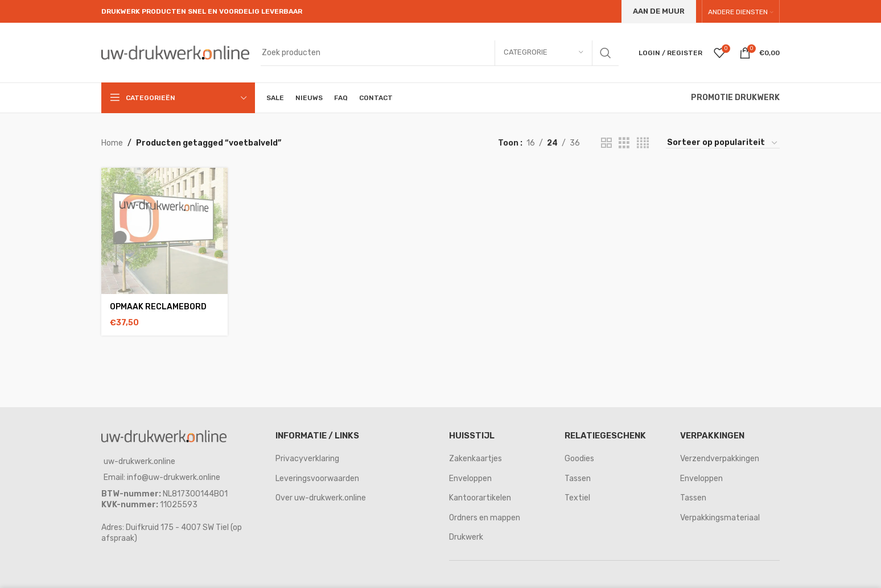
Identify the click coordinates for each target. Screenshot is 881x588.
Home (112, 143)
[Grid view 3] (624, 143)
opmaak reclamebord (158, 307)
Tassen (578, 479)
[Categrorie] (544, 53)
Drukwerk (466, 537)
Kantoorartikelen (480, 498)
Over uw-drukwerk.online (321, 498)
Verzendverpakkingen (720, 459)
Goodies (579, 459)
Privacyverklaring (307, 459)
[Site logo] (175, 52)
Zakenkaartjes (476, 459)
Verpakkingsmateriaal (720, 518)
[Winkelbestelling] (723, 143)
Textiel (577, 498)
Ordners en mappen (485, 518)
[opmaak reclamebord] (164, 231)
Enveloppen (470, 479)
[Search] (440, 53)
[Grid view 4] (643, 143)
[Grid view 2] (606, 143)
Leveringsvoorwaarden (317, 479)
